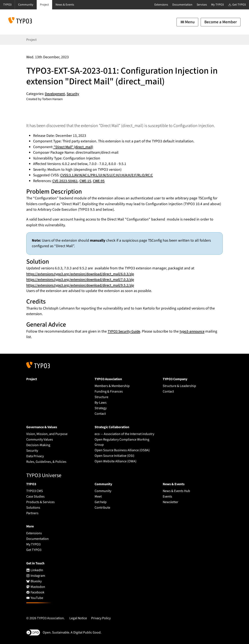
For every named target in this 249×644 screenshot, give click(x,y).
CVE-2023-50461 (65, 181)
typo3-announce (196, 331)
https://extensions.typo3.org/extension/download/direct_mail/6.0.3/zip (84, 274)
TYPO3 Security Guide (125, 331)
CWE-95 (100, 181)
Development (56, 94)
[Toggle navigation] (187, 22)
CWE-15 (86, 181)
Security (75, 94)
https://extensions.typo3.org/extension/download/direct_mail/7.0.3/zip (84, 280)
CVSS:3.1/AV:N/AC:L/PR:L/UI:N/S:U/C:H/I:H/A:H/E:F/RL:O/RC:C (110, 175)
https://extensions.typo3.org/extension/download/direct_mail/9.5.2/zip (84, 285)
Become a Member (221, 22)
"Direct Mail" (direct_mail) (75, 147)
